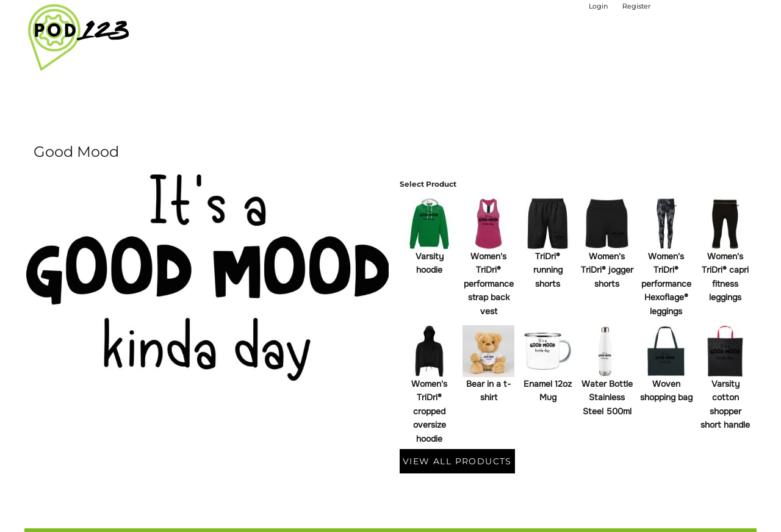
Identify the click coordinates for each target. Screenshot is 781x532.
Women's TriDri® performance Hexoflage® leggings (666, 284)
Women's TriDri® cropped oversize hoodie (429, 411)
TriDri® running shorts (548, 270)
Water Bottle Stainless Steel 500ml (607, 397)
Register (636, 6)
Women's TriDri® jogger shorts (607, 270)
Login (598, 6)
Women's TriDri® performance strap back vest (489, 284)
